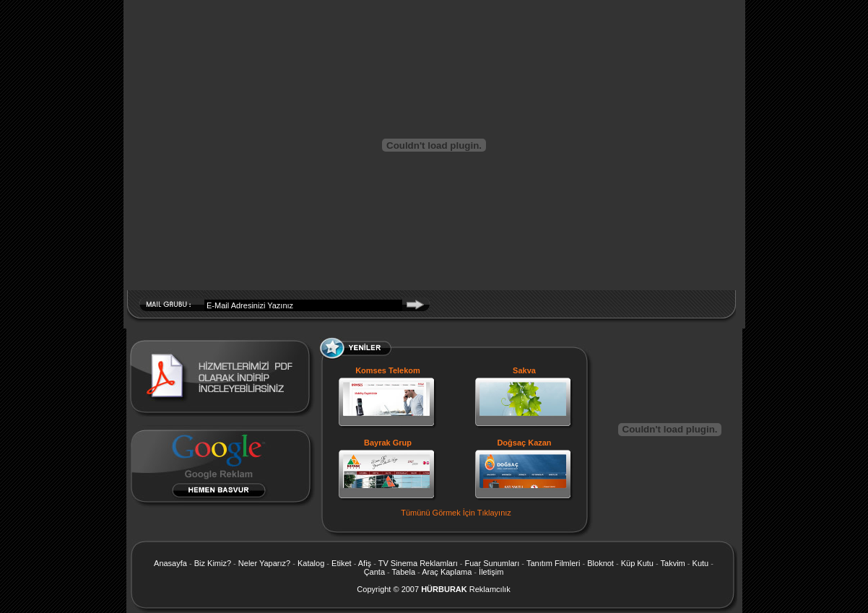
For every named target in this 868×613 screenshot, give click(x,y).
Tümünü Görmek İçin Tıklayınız (456, 513)
